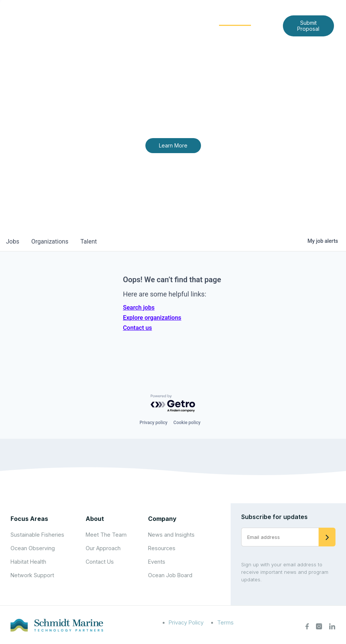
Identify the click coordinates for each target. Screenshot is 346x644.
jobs (13, 241)
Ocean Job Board (170, 575)
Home (114, 19)
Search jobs (139, 308)
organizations (50, 241)
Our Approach (103, 548)
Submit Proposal (308, 26)
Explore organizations (152, 318)
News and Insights (161, 31)
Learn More (173, 145)
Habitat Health (28, 562)
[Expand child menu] (156, 20)
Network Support (32, 575)
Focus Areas (185, 19)
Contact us (137, 328)
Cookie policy (187, 423)
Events (157, 562)
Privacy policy (153, 423)
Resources (162, 548)
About (144, 19)
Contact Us (214, 31)
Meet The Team (106, 535)
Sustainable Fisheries (37, 535)
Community (235, 19)
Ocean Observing (33, 548)
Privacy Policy (186, 622)
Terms (225, 622)
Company (162, 519)
